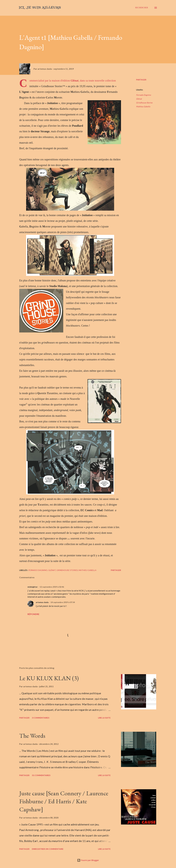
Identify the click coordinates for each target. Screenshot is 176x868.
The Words (32, 736)
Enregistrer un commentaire (48, 849)
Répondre (33, 614)
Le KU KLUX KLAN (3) (49, 678)
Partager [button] (141, 80)
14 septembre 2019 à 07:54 (63, 602)
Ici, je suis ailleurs (40, 8)
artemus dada (42, 602)
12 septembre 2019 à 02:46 (52, 587)
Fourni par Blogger (88, 860)
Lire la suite (104, 718)
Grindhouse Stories (144, 103)
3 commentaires (41, 718)
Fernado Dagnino (144, 95)
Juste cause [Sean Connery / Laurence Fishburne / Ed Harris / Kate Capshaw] (64, 801)
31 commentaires (41, 775)
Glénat (139, 99)
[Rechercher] (142, 8)
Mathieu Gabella (143, 106)
